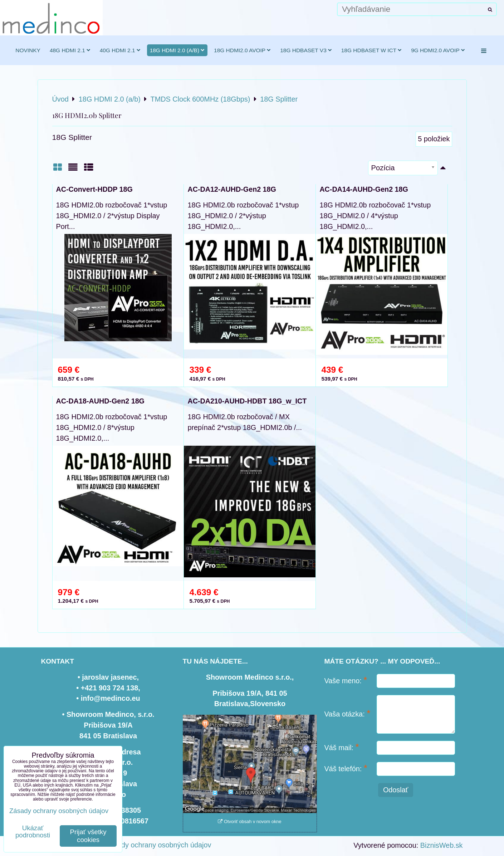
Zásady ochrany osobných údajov (158, 845)
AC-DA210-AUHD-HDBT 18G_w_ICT (247, 401)
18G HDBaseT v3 (306, 50)
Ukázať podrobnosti (33, 832)
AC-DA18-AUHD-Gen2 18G (100, 401)
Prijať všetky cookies (88, 836)
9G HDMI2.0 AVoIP (438, 50)
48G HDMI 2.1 (70, 50)
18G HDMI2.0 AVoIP (242, 50)
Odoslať (396, 790)
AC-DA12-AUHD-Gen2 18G (232, 189)
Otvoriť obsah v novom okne (249, 821)
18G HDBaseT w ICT (371, 50)
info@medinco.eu (111, 698)
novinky (28, 50)
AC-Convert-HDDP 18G (94, 189)
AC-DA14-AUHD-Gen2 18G (364, 189)
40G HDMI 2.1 (120, 50)
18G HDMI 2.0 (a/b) (177, 50)
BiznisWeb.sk (442, 845)
